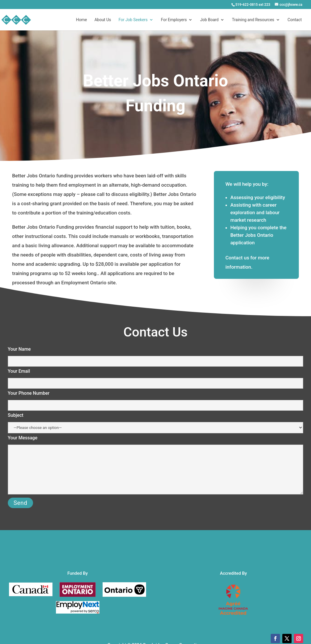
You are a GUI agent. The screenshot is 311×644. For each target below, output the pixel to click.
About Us (103, 20)
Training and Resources (253, 20)
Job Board (209, 20)
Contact (295, 20)
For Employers (174, 20)
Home (81, 20)
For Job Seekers (133, 20)
